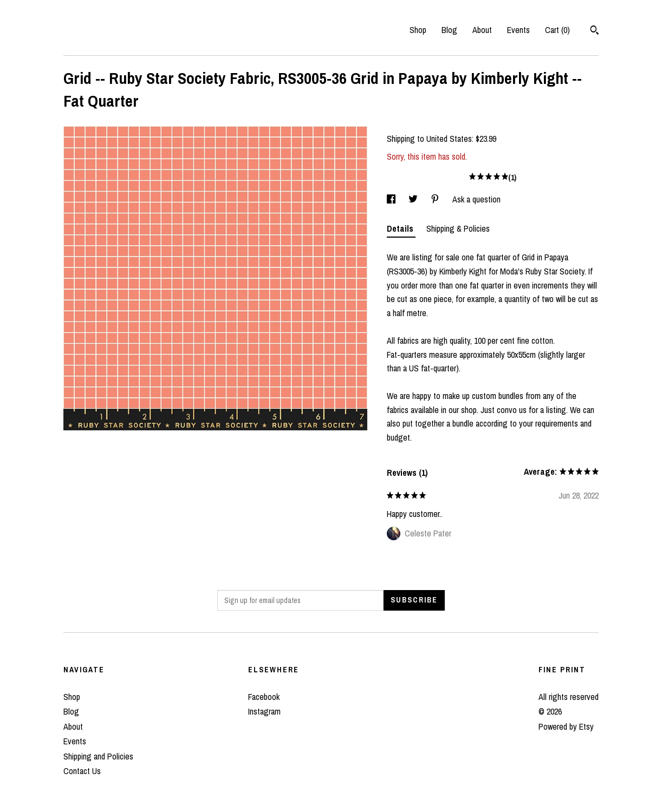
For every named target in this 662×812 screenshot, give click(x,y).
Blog (449, 30)
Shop (418, 30)
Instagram (264, 711)
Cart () (557, 30)
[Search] (595, 31)
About (482, 30)
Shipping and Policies (98, 756)
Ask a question (476, 199)
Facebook (264, 697)
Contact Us (82, 771)
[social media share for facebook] (392, 199)
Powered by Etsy (566, 726)
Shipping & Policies (458, 228)
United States (449, 139)
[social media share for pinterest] (436, 199)
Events (518, 30)
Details (401, 228)
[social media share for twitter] (414, 199)
